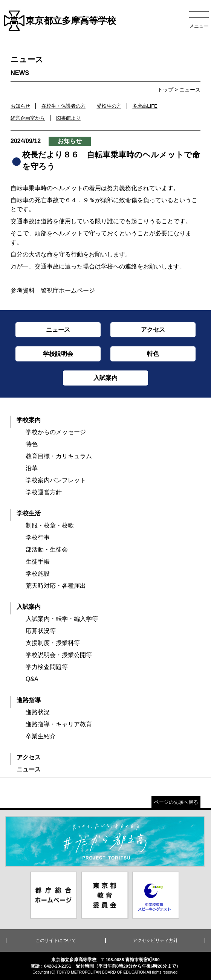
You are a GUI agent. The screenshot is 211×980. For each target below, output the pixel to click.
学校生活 (29, 513)
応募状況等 (41, 631)
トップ (165, 90)
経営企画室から (28, 118)
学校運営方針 (44, 492)
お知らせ (20, 106)
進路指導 (29, 700)
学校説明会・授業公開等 (59, 655)
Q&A (32, 679)
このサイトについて (56, 940)
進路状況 (38, 712)
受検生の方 (109, 106)
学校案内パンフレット (56, 480)
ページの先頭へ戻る (176, 802)
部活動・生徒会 (47, 549)
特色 (32, 444)
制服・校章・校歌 (50, 525)
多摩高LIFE (145, 106)
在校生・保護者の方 (63, 106)
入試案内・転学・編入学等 (62, 619)
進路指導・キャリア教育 (59, 724)
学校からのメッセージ (56, 432)
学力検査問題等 (47, 667)
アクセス (29, 757)
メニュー (199, 26)
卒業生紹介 (41, 736)
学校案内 (29, 420)
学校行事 (38, 537)
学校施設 (38, 574)
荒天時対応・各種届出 (56, 586)
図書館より (68, 118)
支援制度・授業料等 (53, 643)
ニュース (190, 90)
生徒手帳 (38, 562)
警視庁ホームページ (68, 290)
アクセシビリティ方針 (155, 940)
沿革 (32, 468)
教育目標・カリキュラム (59, 456)
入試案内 (29, 607)
